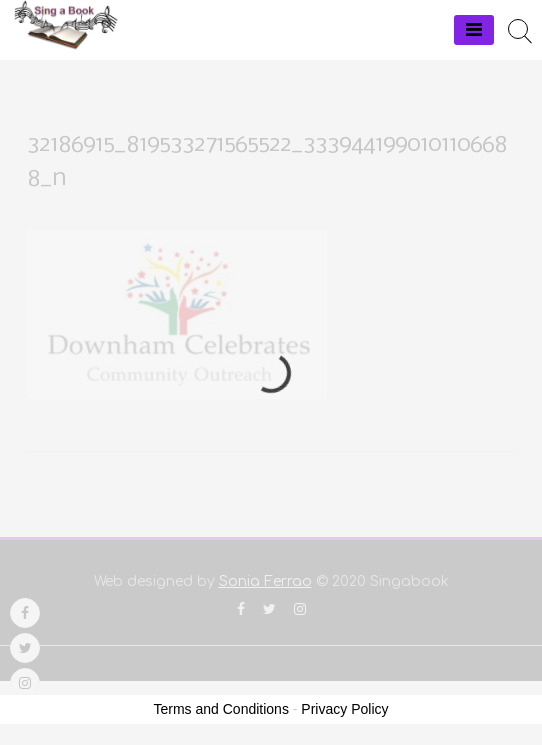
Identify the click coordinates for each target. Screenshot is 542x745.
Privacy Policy (344, 709)
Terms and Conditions (221, 709)
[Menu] (474, 30)
